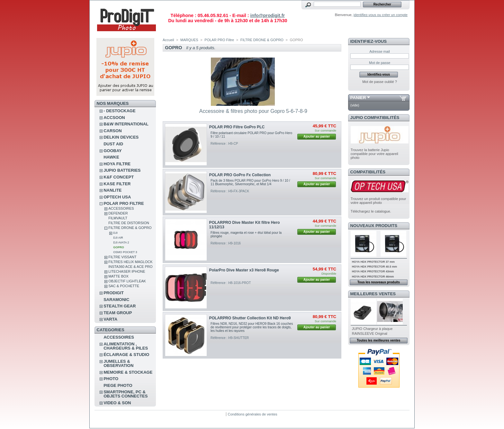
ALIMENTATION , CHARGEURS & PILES (126, 346)
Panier (358, 98)
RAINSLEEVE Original (370, 333)
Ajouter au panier (317, 137)
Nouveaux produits (374, 226)
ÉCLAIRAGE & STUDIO (126, 355)
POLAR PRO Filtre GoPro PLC (237, 127)
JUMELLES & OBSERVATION (118, 363)
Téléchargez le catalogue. (371, 211)
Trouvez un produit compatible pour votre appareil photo (378, 201)
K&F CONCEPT (119, 177)
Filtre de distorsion (129, 223)
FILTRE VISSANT (122, 257)
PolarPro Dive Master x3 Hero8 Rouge (244, 270)
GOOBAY (113, 151)
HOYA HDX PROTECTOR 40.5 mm (374, 267)
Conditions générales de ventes (252, 414)
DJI (115, 233)
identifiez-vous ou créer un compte (381, 15)
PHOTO (111, 379)
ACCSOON (114, 118)
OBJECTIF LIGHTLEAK (127, 281)
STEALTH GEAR (120, 306)
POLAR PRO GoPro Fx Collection (240, 175)
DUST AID (113, 144)
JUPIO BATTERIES (122, 170)
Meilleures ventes (373, 294)
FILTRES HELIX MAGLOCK (130, 262)
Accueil (168, 40)
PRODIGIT (114, 293)
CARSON (113, 131)
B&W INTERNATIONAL (126, 124)
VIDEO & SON (117, 403)
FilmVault (118, 218)
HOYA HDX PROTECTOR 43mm (373, 271)
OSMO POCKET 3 (125, 252)
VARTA (110, 319)
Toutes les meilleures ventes (378, 340)
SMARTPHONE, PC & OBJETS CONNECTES (126, 394)
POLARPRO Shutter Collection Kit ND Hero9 (250, 318)
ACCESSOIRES (121, 208)
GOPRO (119, 247)
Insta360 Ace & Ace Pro (130, 267)
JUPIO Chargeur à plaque (372, 329)
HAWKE (111, 157)
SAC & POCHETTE (124, 286)
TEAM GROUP (118, 313)
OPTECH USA (117, 197)
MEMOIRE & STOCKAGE (128, 372)
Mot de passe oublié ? (380, 82)
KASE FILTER (117, 184)
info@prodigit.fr (267, 15)
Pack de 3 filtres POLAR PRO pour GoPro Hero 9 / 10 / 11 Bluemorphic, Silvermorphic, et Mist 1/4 (250, 182)
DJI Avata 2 (121, 242)
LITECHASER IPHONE (127, 271)
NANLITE (113, 190)
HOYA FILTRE (117, 164)
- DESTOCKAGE (119, 111)
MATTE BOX (118, 276)
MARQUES (189, 40)
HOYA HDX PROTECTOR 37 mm (373, 262)
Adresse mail (380, 51)
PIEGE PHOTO (118, 385)
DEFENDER (118, 213)
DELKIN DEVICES (121, 137)
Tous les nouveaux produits (379, 282)
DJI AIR (118, 238)
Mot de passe (380, 63)
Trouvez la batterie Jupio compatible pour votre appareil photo (374, 154)
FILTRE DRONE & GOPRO (130, 228)
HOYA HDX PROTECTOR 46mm (373, 277)
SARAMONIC (116, 300)
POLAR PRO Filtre (124, 203)
